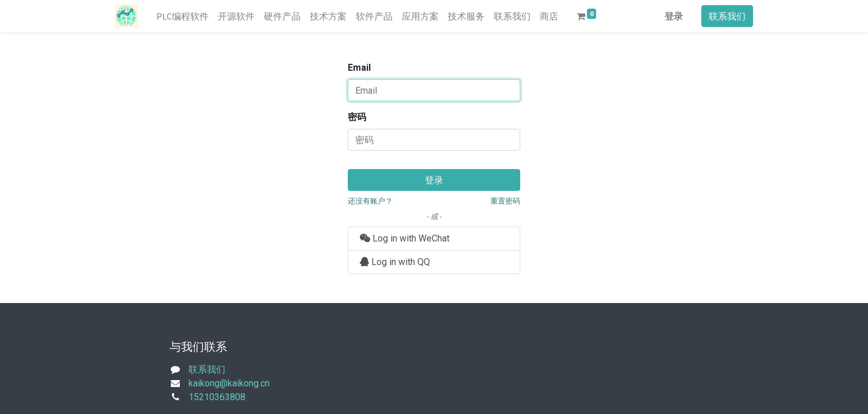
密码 (357, 117)
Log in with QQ (395, 262)
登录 (674, 16)
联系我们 (727, 16)
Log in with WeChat (405, 238)
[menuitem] (183, 16)
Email (359, 68)
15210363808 (217, 397)
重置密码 (505, 201)
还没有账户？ (370, 201)
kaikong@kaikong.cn (229, 383)
